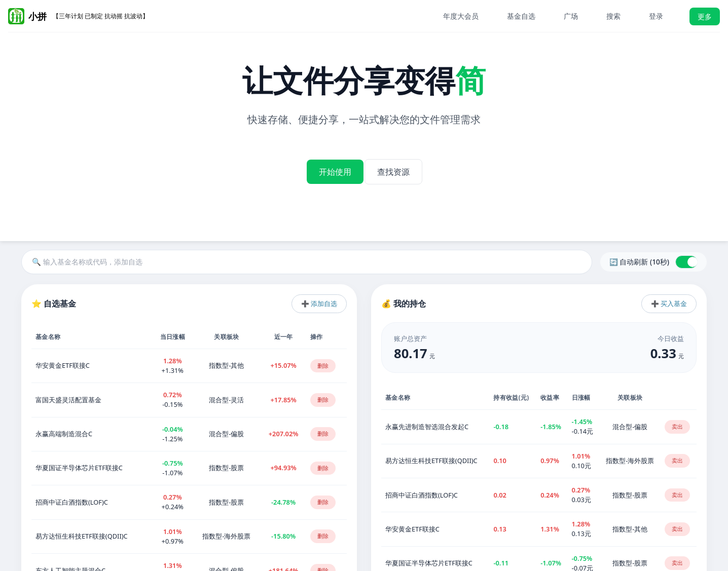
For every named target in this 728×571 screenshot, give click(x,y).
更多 (705, 16)
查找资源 (401, 165)
